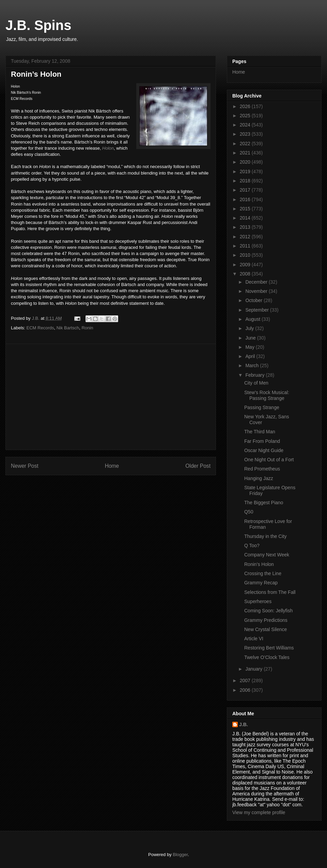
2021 (246, 153)
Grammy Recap (261, 583)
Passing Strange (262, 407)
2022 (246, 144)
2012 (246, 237)
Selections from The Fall (270, 592)
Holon (108, 148)
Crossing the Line (263, 573)
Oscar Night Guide (264, 450)
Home (112, 466)
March (253, 365)
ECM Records (40, 328)
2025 (246, 116)
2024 (246, 125)
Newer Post (25, 466)
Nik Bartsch (68, 328)
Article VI (254, 639)
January (254, 669)
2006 (246, 690)
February (255, 375)
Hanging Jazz (259, 478)
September (258, 310)
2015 (246, 209)
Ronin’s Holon (259, 564)
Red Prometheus (262, 469)
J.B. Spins (38, 25)
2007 (246, 680)
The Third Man (260, 432)
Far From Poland (262, 441)
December (257, 282)
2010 (246, 255)
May (250, 347)
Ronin (87, 328)
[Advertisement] (111, 397)
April (251, 356)
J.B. (244, 724)
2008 (246, 274)
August (253, 319)
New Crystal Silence (266, 629)
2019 (246, 171)
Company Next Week (267, 555)
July (250, 328)
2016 (246, 199)
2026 (246, 106)
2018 (246, 181)
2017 (246, 190)
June (251, 338)
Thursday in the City (266, 536)
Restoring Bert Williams (269, 648)
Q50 (249, 512)
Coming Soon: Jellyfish (268, 611)
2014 (246, 218)
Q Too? (252, 545)
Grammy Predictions (266, 620)
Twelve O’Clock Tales (267, 657)
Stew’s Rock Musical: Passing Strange (267, 395)
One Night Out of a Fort (269, 460)
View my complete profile (259, 812)
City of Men (256, 383)
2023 (246, 134)
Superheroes (258, 601)
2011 (246, 246)
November (257, 291)
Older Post (198, 466)
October (254, 300)
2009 (246, 265)
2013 (246, 227)
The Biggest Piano (264, 503)
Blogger (180, 855)
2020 (246, 162)
